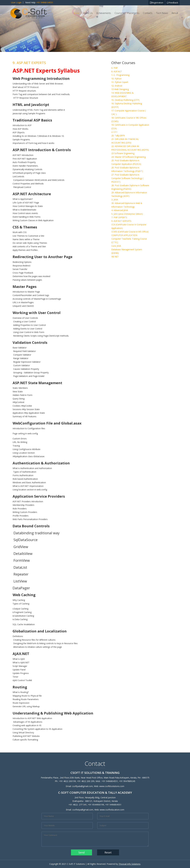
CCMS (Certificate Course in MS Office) (130, 232)
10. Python (116, 79)
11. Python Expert (120, 82)
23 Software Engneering (123, 153)
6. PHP (115, 68)
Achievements (104, 13)
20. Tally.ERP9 (118, 135)
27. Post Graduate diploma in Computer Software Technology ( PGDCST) (127, 178)
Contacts (148, 13)
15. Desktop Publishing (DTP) (125, 100)
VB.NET (115, 257)
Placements (133, 13)
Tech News (162, 13)
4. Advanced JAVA (120, 210)
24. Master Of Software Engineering (128, 157)
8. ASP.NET (117, 71)
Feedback (172, 3)
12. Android (117, 86)
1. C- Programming (120, 75)
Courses (119, 13)
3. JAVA (115, 200)
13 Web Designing (120, 89)
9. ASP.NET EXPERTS (121, 221)
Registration (157, 3)
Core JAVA (116, 246)
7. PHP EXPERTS (119, 217)
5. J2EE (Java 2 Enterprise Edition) (127, 214)
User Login (16, 2)
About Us (88, 13)
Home (76, 13)
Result (175, 13)
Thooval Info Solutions (130, 864)
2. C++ (114, 132)
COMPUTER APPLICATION (124, 235)
